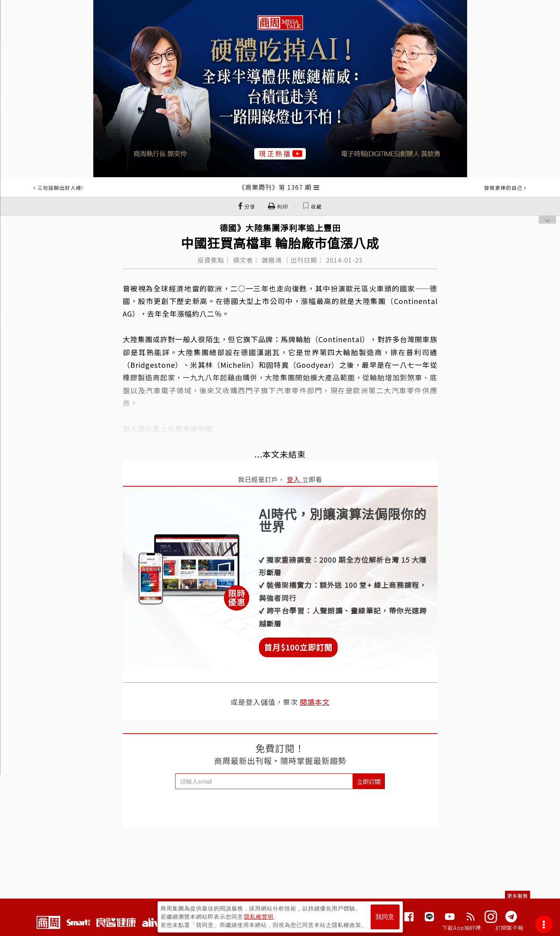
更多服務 (517, 896)
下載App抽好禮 (461, 928)
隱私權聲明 (259, 917)
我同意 (385, 917)
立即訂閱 (369, 781)
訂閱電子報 (509, 928)
